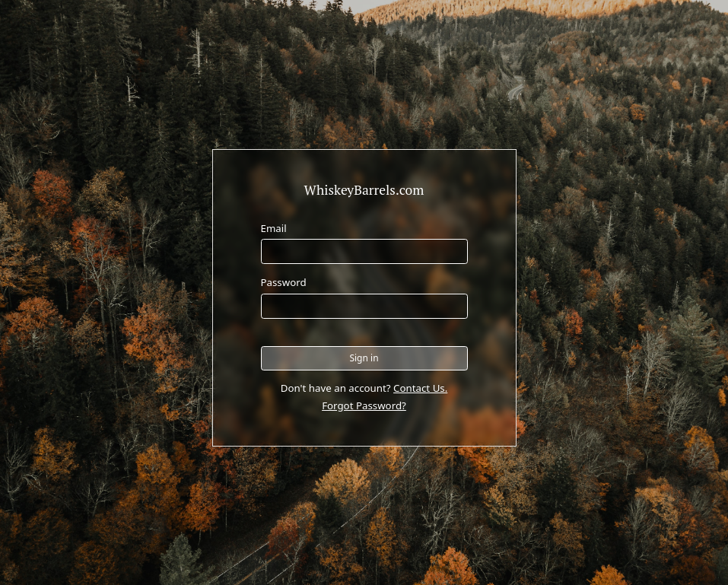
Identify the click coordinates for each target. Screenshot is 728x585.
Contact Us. (420, 388)
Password (284, 282)
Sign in (364, 358)
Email (274, 228)
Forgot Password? (364, 405)
